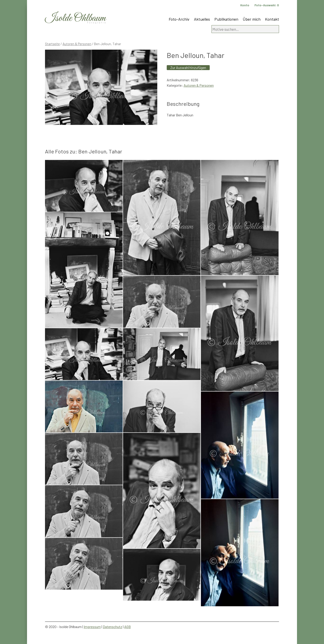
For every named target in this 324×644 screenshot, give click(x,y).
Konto (245, 5)
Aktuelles (202, 19)
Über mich (252, 19)
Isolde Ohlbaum (75, 18)
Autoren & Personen (77, 44)
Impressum (92, 627)
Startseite (52, 44)
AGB (127, 627)
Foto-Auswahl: (267, 5)
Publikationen (226, 19)
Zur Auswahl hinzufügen (188, 67)
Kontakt (272, 19)
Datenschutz (112, 627)
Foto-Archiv (179, 19)
